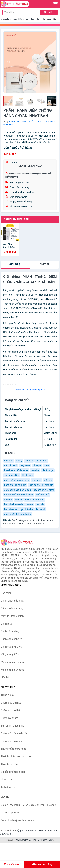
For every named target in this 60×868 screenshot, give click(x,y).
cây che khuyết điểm (44, 490)
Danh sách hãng (10, 631)
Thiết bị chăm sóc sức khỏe (16, 756)
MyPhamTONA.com (26, 840)
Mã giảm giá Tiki (10, 654)
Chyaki (12, 121)
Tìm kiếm (49, 12)
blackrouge (28, 475)
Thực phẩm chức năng (14, 749)
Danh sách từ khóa (11, 647)
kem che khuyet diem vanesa (19, 504)
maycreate (25, 465)
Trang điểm (17, 19)
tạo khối (8, 500)
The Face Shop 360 (33, 831)
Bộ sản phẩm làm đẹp (13, 772)
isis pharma (41, 461)
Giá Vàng (48, 831)
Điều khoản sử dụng (12, 608)
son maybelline (12, 475)
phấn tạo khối (42, 495)
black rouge (48, 470)
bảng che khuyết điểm (15, 485)
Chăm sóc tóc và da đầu (14, 733)
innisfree (9, 461)
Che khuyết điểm (49, 19)
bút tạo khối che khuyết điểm (19, 495)
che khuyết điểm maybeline (18, 514)
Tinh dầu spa (8, 787)
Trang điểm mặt (32, 19)
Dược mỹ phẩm (9, 718)
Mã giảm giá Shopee (12, 670)
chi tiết (45, 264)
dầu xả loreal (11, 465)
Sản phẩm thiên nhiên (13, 726)
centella (29, 461)
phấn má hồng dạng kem (17, 480)
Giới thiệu (15, 264)
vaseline (35, 470)
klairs (47, 465)
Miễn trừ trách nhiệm (13, 616)
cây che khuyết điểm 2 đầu (18, 490)
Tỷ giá (20, 831)
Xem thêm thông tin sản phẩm (30, 390)
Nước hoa (6, 779)
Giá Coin (8, 834)
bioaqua (37, 465)
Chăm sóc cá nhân (11, 741)
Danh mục (7, 624)
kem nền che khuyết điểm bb (19, 509)
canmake (36, 480)
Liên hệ (5, 677)
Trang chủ (5, 19)
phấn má (48, 480)
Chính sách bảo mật (12, 601)
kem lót (19, 500)
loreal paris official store (16, 470)
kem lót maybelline (35, 500)
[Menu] (56, 4)
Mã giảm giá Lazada (12, 662)
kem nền (40, 504)
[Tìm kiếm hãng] (21, 12)
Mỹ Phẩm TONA (45, 840)
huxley (19, 461)
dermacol (40, 509)
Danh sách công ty (11, 639)
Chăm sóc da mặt (11, 703)
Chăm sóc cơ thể (10, 710)
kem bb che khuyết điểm (41, 485)
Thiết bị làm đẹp (10, 764)
